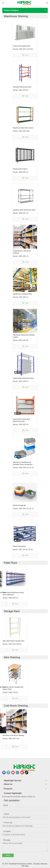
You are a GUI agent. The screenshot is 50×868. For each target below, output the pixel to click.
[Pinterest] (22, 773)
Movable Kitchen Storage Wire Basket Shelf (13, 688)
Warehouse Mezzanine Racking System (24, 336)
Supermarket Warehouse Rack (23, 378)
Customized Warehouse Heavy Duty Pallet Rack (13, 594)
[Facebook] (4, 773)
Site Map (25, 866)
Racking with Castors (20, 169)
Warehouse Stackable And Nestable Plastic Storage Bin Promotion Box (23, 463)
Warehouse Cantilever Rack (22, 294)
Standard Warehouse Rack (22, 87)
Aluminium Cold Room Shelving (13, 735)
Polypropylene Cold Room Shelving (22, 252)
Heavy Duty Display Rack (22, 46)
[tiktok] (27, 773)
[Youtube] (13, 773)
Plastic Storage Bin (19, 505)
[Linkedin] (8, 773)
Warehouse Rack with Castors (23, 128)
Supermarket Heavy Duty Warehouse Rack (22, 420)
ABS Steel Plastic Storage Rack (14, 641)
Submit (8, 855)
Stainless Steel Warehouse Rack (24, 210)
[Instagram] (17, 773)
